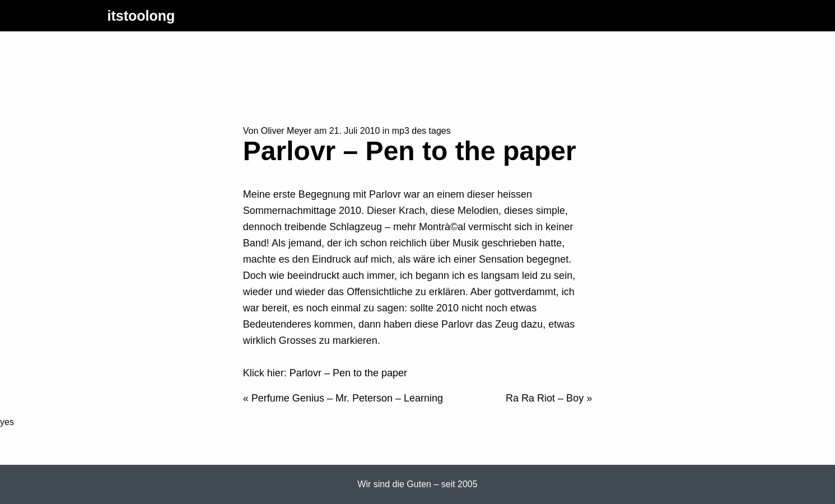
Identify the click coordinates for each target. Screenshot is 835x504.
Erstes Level (137, 83)
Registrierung (478, 52)
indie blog (298, 52)
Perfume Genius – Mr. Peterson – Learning (347, 398)
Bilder (175, 52)
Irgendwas (358, 116)
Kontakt (550, 52)
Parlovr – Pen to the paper (348, 373)
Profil (252, 116)
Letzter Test (136, 68)
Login (299, 116)
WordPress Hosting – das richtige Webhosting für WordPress (550, 116)
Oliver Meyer (286, 131)
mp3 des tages (421, 131)
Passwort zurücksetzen (163, 116)
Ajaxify (124, 52)
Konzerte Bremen (631, 52)
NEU (344, 100)
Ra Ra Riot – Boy (545, 398)
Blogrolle (231, 52)
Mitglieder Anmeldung (160, 100)
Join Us (463, 35)
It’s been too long (383, 52)
